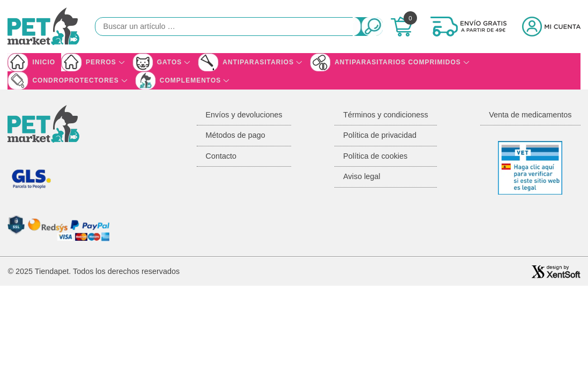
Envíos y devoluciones (244, 115)
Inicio (44, 62)
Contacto (221, 156)
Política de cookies (375, 156)
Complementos (190, 80)
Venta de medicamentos (530, 115)
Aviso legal (362, 176)
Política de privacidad (380, 135)
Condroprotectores (75, 80)
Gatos (170, 62)
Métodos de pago (235, 135)
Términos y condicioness (385, 115)
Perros (101, 62)
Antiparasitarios (258, 62)
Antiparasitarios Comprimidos (398, 62)
